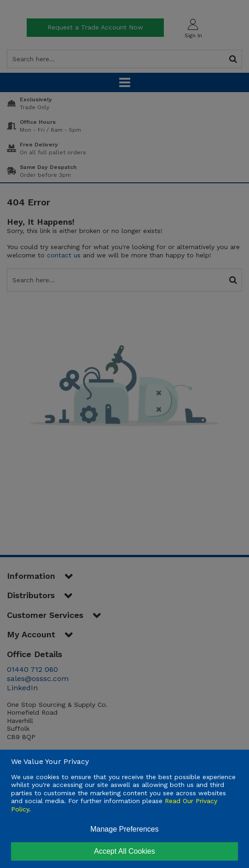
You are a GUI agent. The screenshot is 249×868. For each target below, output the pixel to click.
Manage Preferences (124, 829)
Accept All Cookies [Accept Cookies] (124, 851)
